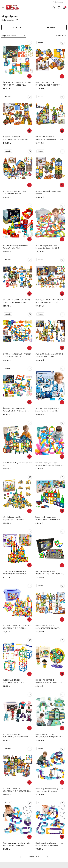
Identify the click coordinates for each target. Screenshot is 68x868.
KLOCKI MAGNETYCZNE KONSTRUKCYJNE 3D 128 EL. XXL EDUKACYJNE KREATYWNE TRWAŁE (17, 681)
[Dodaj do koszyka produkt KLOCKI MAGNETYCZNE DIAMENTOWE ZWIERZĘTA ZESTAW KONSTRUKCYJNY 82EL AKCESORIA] (62, 131)
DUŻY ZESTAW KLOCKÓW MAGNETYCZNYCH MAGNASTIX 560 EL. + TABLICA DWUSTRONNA (50, 573)
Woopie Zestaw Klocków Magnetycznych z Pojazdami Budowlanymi (13, 518)
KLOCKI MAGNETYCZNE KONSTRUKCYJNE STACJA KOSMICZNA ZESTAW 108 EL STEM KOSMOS (50, 735)
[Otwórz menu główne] (3, 7)
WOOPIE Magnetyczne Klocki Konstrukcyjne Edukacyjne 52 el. (47, 247)
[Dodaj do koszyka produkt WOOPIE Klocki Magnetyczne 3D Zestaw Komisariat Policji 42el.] (62, 402)
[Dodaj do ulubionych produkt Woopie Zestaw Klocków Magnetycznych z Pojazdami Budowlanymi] (30, 477)
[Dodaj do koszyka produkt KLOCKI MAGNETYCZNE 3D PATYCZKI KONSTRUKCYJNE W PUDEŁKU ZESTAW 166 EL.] (29, 619)
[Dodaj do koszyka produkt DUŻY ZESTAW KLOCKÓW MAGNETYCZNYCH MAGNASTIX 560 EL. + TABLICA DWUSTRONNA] (62, 565)
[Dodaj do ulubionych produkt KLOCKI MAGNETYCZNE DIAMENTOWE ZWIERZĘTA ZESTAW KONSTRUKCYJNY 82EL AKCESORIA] (62, 97)
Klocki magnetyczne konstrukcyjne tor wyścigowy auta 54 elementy (17, 844)
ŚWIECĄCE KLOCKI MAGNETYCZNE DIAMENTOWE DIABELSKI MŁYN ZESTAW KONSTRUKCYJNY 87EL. (17, 301)
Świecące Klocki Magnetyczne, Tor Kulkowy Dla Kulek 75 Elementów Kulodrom (16, 410)
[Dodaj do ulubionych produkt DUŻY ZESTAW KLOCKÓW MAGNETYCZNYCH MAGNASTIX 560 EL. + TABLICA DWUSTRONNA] (62, 532)
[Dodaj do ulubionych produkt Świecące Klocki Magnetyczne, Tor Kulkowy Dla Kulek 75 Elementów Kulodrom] (30, 369)
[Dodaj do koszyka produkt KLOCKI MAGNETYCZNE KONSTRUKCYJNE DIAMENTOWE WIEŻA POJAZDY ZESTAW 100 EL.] (62, 76)
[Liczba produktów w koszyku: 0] (64, 7)
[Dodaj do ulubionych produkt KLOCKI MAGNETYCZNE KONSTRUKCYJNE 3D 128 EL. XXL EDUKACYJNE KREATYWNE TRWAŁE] (30, 640)
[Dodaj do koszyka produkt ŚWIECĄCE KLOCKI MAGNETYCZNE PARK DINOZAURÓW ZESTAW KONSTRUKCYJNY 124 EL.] (62, 294)
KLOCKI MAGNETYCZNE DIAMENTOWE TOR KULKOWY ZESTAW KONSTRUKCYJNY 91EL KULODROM (48, 627)
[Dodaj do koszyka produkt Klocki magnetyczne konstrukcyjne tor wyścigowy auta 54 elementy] (29, 837)
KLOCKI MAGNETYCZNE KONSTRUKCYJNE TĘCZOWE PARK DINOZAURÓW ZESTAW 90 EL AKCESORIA (16, 790)
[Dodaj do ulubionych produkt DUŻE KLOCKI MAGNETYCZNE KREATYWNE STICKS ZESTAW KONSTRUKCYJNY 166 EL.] (30, 532)
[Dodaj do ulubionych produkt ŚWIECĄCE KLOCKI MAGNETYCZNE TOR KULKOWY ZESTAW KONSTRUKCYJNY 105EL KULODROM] (62, 314)
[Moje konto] (59, 2)
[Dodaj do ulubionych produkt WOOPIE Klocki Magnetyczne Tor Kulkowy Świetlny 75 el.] (30, 206)
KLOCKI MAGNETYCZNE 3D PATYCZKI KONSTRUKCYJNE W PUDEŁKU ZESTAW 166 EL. (17, 627)
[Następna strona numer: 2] (47, 857)
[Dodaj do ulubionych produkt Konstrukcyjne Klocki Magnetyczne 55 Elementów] (62, 151)
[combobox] (14, 35)
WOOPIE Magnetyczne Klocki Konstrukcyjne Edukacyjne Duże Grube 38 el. (50, 464)
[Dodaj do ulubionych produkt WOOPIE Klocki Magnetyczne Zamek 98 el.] (30, 423)
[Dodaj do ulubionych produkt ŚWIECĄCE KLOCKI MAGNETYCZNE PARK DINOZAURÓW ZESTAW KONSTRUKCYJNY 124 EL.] (62, 260)
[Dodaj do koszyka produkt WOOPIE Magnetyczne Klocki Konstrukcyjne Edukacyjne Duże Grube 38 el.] (62, 457)
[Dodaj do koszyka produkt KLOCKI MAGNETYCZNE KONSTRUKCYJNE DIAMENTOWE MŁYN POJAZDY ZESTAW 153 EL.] (29, 131)
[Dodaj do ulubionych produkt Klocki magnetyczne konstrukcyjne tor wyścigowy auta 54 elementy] (30, 803)
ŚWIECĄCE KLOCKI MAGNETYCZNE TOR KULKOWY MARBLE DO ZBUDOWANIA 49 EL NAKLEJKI (17, 84)
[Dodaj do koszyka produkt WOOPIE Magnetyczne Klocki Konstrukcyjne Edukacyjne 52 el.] (62, 239)
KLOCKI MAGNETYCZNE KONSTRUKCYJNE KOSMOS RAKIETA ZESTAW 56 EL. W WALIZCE (17, 735)
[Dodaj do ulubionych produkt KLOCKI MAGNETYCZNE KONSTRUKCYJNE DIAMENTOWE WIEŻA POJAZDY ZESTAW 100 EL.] (62, 43)
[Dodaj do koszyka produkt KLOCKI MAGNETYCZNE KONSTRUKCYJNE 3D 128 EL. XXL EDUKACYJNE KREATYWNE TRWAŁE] (29, 674)
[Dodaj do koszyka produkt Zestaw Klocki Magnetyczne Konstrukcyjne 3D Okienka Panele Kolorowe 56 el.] (62, 511)
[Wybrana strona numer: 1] (34, 857)
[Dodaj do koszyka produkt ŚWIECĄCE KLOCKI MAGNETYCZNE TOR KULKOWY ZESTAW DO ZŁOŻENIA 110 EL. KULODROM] (29, 348)
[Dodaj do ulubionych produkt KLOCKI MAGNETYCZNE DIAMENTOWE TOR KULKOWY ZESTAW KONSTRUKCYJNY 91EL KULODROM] (62, 586)
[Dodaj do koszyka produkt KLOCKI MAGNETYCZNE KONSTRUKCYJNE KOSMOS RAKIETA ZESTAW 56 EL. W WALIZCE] (29, 728)
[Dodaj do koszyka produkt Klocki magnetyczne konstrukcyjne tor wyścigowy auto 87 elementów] (62, 837)
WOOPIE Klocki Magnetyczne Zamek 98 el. (18, 464)
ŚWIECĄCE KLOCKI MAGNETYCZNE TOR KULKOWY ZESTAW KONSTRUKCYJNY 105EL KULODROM (49, 355)
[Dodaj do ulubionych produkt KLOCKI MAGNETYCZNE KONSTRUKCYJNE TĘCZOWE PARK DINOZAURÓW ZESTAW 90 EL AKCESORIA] (30, 749)
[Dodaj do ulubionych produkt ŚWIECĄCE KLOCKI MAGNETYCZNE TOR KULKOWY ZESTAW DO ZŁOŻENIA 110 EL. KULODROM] (30, 314)
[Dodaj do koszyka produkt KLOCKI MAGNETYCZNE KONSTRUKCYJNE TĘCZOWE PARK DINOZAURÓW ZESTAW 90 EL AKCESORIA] (29, 782)
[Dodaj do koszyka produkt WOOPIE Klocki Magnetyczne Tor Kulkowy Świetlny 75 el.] (29, 239)
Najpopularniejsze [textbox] (9, 35)
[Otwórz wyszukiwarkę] (54, 7)
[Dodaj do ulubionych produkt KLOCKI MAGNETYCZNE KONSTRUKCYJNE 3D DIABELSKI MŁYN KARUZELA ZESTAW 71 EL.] (62, 640)
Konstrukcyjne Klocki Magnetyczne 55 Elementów (49, 192)
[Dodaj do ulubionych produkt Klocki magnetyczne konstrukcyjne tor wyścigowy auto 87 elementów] (62, 803)
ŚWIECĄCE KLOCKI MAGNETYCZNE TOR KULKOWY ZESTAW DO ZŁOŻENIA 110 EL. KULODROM (17, 355)
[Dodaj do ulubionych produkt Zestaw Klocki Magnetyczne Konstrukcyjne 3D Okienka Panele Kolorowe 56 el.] (62, 477)
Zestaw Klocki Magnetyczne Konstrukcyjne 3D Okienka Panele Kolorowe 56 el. (48, 518)
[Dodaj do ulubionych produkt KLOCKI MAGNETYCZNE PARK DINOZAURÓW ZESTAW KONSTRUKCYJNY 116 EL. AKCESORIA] (30, 151)
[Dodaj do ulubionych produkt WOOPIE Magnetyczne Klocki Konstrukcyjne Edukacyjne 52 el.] (62, 206)
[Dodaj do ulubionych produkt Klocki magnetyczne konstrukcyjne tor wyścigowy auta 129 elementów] (62, 749)
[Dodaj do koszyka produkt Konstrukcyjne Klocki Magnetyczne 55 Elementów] (62, 185)
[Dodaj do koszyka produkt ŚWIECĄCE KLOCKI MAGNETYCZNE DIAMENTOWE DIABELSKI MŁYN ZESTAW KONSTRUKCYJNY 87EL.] (29, 294)
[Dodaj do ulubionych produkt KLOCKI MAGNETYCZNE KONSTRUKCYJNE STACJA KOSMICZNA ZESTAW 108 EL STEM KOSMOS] (62, 694)
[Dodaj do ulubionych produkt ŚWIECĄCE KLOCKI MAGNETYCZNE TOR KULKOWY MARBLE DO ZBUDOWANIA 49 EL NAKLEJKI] (30, 43)
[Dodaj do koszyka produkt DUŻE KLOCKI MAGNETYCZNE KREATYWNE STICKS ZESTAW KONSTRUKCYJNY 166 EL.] (29, 565)
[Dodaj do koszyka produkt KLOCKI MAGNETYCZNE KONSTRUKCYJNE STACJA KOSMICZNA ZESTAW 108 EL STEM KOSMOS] (62, 728)
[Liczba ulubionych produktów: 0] (59, 7)
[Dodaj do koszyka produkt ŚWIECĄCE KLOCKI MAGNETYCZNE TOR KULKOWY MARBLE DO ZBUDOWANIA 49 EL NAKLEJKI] (29, 76)
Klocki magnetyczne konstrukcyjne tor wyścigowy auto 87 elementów (49, 844)
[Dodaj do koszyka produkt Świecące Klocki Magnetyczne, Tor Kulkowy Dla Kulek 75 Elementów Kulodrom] (29, 402)
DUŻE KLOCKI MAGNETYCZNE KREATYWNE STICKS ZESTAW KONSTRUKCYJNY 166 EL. (15, 573)
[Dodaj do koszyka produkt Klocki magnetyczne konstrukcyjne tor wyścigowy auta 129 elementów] (62, 782)
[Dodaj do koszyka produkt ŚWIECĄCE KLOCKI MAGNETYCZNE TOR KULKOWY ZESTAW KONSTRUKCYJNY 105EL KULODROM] (62, 348)
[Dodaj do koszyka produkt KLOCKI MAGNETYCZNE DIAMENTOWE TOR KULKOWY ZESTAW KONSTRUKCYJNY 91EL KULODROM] (62, 619)
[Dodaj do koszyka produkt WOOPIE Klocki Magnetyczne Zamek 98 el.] (29, 457)
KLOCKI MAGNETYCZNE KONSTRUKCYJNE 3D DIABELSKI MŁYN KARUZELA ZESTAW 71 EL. (50, 681)
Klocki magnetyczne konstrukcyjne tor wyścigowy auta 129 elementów (49, 790)
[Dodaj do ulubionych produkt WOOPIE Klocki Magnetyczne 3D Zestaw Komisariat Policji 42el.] (62, 369)
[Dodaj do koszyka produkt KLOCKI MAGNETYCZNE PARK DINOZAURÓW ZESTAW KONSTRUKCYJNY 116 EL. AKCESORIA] (29, 185)
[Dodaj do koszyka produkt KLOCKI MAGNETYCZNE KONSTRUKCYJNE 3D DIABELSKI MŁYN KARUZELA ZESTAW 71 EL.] (62, 674)
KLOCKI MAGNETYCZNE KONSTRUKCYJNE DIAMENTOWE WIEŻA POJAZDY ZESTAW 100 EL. (48, 84)
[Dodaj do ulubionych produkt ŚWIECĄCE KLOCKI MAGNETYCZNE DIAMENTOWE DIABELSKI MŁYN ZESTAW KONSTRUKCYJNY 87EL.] (30, 260)
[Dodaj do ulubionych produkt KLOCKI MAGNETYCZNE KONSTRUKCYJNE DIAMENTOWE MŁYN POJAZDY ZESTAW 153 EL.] (30, 97)
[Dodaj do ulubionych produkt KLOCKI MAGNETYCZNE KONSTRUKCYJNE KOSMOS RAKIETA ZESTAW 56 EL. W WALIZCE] (30, 694)
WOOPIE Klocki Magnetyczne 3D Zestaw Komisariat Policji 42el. (48, 410)
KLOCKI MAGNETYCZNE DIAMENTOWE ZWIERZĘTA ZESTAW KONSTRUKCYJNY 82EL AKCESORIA (49, 138)
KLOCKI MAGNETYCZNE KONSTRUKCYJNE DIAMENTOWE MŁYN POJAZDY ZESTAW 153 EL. (15, 138)
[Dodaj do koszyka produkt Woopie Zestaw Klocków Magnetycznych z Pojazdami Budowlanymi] (29, 511)
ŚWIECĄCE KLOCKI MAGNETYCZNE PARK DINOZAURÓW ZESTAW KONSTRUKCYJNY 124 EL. (49, 301)
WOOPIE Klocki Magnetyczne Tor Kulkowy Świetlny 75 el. (15, 247)
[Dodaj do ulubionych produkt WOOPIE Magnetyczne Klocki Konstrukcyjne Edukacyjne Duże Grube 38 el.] (62, 423)
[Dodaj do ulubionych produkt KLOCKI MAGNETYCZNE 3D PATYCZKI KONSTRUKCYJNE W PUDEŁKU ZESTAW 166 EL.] (30, 586)
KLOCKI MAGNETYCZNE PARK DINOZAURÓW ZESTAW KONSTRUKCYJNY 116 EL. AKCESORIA (17, 192)
